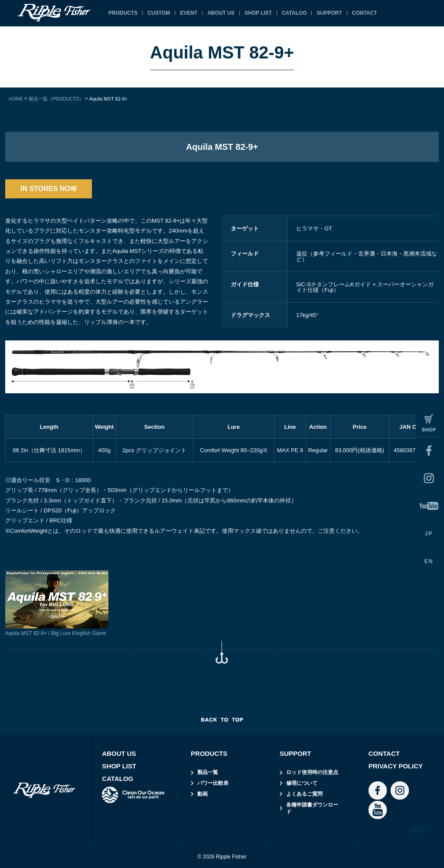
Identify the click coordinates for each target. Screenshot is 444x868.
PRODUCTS (123, 13)
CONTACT (365, 13)
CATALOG (294, 13)
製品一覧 (208, 772)
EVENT (189, 13)
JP (429, 534)
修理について (302, 783)
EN (429, 561)
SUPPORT (329, 13)
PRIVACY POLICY (396, 766)
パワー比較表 (213, 783)
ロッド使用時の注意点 (312, 772)
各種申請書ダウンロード (312, 808)
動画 (202, 794)
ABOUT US (221, 13)
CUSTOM (159, 13)
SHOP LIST (258, 13)
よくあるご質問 (304, 794)
